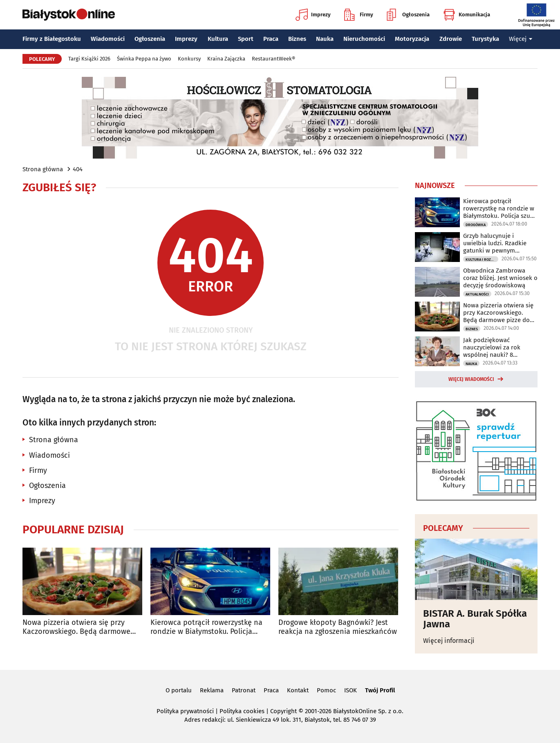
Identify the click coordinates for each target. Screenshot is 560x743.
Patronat (244, 690)
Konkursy (189, 59)
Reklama (212, 690)
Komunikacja (467, 15)
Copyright (283, 711)
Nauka (325, 39)
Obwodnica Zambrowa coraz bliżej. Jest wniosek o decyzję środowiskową (500, 278)
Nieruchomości (364, 39)
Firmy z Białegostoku (52, 39)
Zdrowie (451, 39)
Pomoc (326, 690)
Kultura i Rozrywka (482, 260)
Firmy (359, 15)
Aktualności (477, 294)
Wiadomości (108, 39)
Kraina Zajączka (226, 59)
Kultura (218, 39)
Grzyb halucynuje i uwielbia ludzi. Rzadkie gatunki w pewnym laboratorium (495, 243)
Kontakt (298, 690)
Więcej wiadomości (471, 379)
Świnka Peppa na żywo (144, 59)
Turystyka (485, 39)
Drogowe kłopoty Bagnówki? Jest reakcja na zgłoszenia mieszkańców (338, 627)
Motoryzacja (412, 39)
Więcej (521, 39)
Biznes (297, 39)
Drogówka (476, 225)
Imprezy (313, 15)
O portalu (179, 690)
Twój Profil (380, 690)
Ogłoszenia (408, 15)
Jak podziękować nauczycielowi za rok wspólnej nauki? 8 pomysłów (492, 347)
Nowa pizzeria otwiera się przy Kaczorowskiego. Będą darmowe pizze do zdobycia (76, 627)
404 (78, 169)
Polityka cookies (242, 711)
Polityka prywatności (185, 711)
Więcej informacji (449, 641)
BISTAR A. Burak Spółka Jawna (475, 619)
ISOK (351, 690)
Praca (271, 39)
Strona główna (43, 169)
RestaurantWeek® (273, 59)
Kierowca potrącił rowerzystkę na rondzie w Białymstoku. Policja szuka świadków (206, 627)
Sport (246, 39)
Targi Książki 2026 (89, 59)
